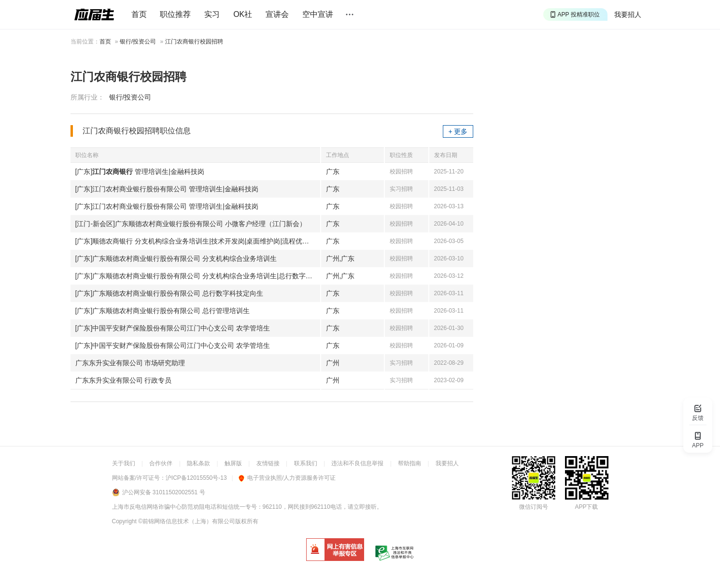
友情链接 (268, 463)
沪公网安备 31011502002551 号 (164, 492)
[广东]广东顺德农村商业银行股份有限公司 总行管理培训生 (163, 311)
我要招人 (628, 14)
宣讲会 (277, 14)
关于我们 (124, 463)
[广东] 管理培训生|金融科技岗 (140, 172)
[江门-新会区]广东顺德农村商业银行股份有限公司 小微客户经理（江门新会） (191, 224)
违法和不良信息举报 (357, 463)
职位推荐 (175, 14)
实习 (212, 14)
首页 (139, 14)
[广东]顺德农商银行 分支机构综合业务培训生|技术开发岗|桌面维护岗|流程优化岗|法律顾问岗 (198, 241)
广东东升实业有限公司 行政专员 (124, 380)
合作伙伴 (161, 463)
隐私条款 (198, 463)
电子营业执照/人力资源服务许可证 (287, 478)
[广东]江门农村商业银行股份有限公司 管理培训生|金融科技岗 (167, 189)
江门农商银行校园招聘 (194, 42)
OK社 (243, 14)
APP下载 (586, 507)
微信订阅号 (534, 507)
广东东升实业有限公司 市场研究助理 (130, 363)
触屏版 (233, 463)
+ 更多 (458, 131)
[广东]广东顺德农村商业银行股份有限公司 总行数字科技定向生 (169, 293)
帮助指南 (409, 463)
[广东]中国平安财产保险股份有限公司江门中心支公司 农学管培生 (173, 328)
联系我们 (306, 463)
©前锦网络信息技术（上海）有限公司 (187, 521)
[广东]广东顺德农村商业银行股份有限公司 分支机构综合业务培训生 (176, 258)
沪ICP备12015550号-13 (196, 478)
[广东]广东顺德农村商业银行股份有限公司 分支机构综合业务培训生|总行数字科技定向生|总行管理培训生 (198, 276)
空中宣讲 (318, 14)
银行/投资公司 (138, 42)
